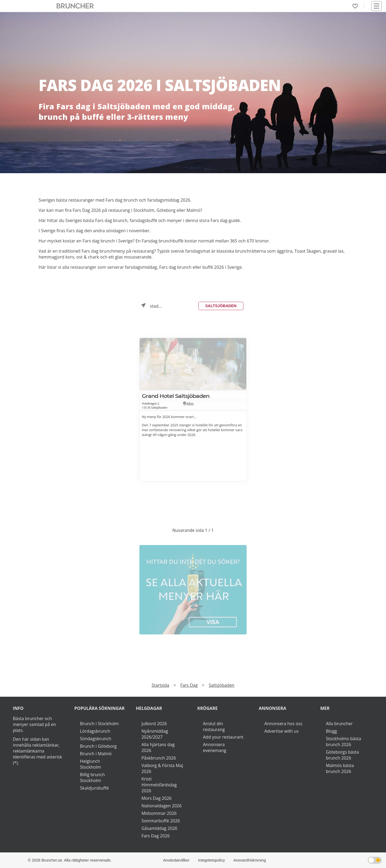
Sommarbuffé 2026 (161, 821)
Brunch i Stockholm (99, 724)
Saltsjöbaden (221, 306)
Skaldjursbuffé (94, 788)
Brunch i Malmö (96, 754)
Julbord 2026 (154, 724)
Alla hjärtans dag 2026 (158, 747)
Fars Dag (189, 685)
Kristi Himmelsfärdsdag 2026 (159, 785)
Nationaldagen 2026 (162, 806)
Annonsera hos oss (283, 724)
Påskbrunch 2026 (159, 758)
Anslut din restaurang (214, 727)
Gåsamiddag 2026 (159, 828)
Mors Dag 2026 (157, 798)
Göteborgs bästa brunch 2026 (342, 755)
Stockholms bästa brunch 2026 (344, 742)
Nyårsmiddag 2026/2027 (155, 734)
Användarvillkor (176, 860)
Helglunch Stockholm (90, 764)
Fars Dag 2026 (156, 836)
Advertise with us (281, 731)
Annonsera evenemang (215, 747)
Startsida (161, 685)
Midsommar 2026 (159, 813)
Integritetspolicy (211, 860)
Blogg (331, 731)
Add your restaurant (223, 737)
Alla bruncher (339, 724)
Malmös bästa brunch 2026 (340, 768)
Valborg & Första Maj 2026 (162, 768)
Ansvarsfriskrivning (250, 860)
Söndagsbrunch (96, 739)
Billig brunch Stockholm (92, 778)
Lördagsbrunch (95, 731)
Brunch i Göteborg (98, 746)
